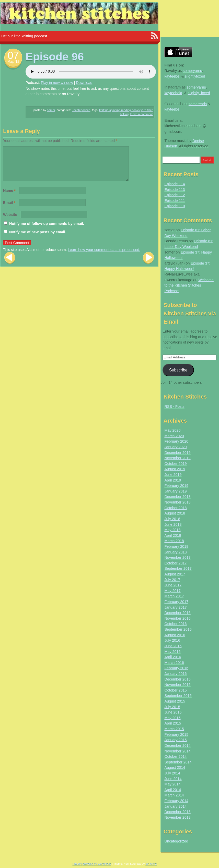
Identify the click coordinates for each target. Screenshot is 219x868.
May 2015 (172, 718)
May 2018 (172, 530)
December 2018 (177, 497)
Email (9, 209)
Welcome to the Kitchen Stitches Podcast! (189, 285)
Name (9, 197)
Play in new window (57, 83)
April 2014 (173, 790)
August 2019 (175, 469)
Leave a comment (142, 114)
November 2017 (177, 557)
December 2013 (177, 812)
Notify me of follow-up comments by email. (47, 230)
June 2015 (173, 712)
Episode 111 (175, 201)
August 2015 (175, 701)
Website (10, 221)
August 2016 (175, 635)
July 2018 (172, 519)
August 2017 (175, 574)
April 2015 (173, 723)
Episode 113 (175, 190)
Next (148, 264)
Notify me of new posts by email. (38, 238)
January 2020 (175, 447)
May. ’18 (13, 62)
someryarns (192, 71)
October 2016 (175, 624)
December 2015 (177, 679)
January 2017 (175, 607)
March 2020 (174, 436)
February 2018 (176, 546)
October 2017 (175, 563)
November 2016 (177, 618)
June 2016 (173, 646)
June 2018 (173, 524)
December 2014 (177, 745)
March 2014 (174, 795)
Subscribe (178, 370)
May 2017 (172, 591)
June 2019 (173, 475)
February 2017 (176, 602)
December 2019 (177, 453)
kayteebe (172, 76)
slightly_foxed (199, 93)
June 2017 (173, 585)
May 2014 (172, 784)
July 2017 (172, 580)
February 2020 (176, 441)
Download (84, 83)
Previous (10, 264)
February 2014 (176, 801)
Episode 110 (175, 206)
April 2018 (173, 535)
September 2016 (178, 629)
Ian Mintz (151, 864)
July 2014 (172, 773)
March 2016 (174, 663)
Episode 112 (175, 195)
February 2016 (176, 668)
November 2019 (177, 458)
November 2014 (177, 751)
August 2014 (175, 767)
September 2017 (178, 568)
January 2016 (175, 674)
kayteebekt (173, 93)
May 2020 (172, 430)
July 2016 (172, 640)
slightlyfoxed (195, 76)
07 (13, 55)
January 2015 (175, 740)
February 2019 (176, 486)
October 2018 (175, 508)
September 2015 (178, 696)
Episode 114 (175, 184)
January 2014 (175, 806)
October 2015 (175, 690)
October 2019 (175, 464)
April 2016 (173, 657)
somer (51, 110)
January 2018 (175, 552)
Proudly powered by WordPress (92, 864)
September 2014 (178, 762)
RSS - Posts (174, 406)
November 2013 (177, 817)
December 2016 (177, 613)
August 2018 (175, 513)
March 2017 (174, 596)
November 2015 (177, 685)
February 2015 (176, 734)
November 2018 (177, 502)
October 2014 (175, 756)
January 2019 (175, 491)
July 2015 (172, 707)
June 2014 (173, 779)
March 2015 (174, 729)
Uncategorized (81, 110)
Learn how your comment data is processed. (104, 256)
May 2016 (172, 652)
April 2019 (173, 480)
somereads (198, 104)
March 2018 (174, 541)
